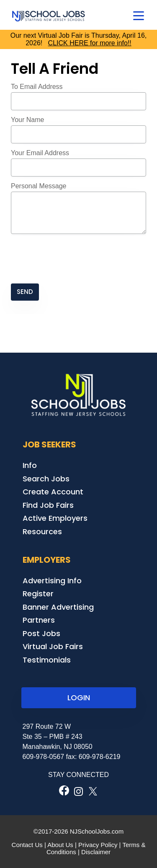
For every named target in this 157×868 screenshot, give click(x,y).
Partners (39, 620)
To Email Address (37, 87)
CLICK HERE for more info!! (90, 43)
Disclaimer (96, 852)
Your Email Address (40, 153)
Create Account (53, 492)
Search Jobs (46, 479)
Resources (42, 531)
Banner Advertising (58, 607)
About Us (60, 845)
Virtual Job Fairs (53, 646)
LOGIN (79, 698)
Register (38, 594)
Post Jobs (41, 633)
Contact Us (27, 845)
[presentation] (75, 260)
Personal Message (39, 186)
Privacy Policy (98, 845)
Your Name (27, 120)
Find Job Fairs (48, 505)
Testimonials (47, 660)
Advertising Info (52, 581)
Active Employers (55, 518)
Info (30, 465)
